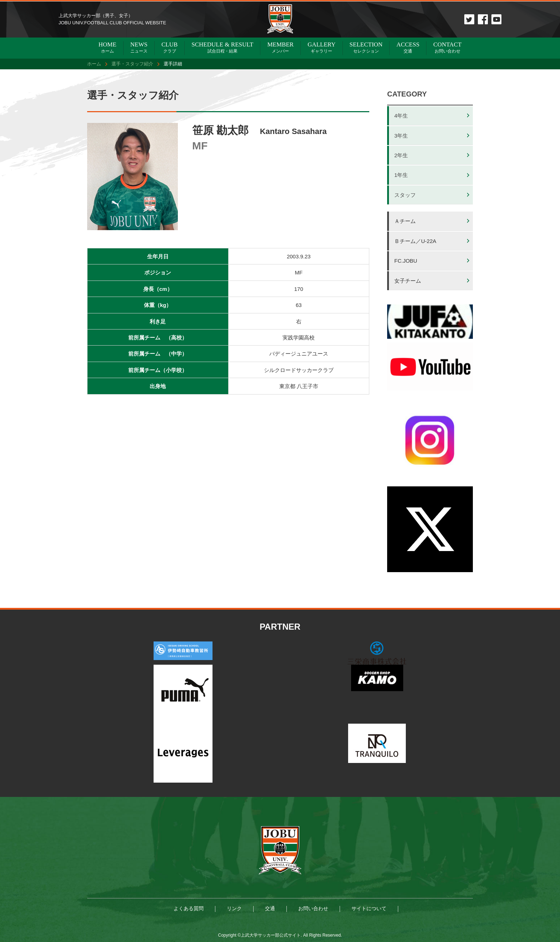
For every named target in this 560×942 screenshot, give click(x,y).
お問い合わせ (447, 47)
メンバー (280, 47)
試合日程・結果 (222, 47)
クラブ (169, 47)
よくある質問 (189, 908)
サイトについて (369, 908)
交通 (408, 47)
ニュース (139, 47)
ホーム (107, 47)
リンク (234, 908)
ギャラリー (321, 47)
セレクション (366, 47)
